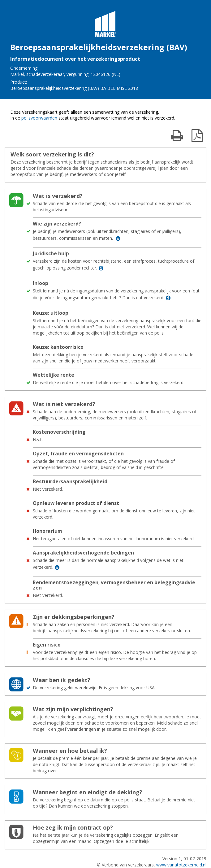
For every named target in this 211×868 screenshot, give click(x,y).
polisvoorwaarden (39, 118)
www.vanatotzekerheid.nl (181, 865)
